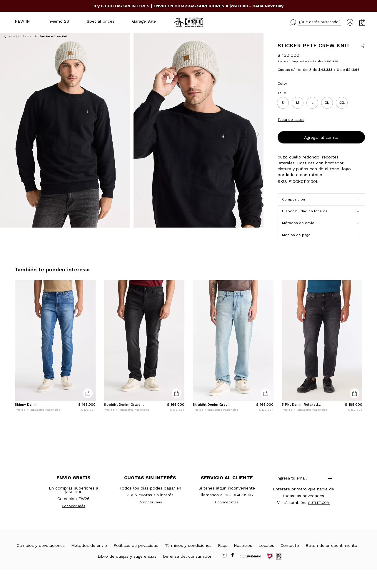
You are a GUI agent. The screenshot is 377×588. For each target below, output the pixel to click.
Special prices (101, 21)
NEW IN (22, 21)
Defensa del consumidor (187, 574)
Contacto (290, 564)
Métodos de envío (89, 564)
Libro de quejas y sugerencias (127, 574)
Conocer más (74, 524)
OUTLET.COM (319, 521)
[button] (315, 23)
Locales (266, 564)
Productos (25, 36)
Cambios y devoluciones (41, 564)
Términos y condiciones (188, 564)
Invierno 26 (58, 21)
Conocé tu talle (351, 136)
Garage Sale (144, 21)
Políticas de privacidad (136, 564)
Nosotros (243, 564)
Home (11, 36)
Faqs (223, 564)
